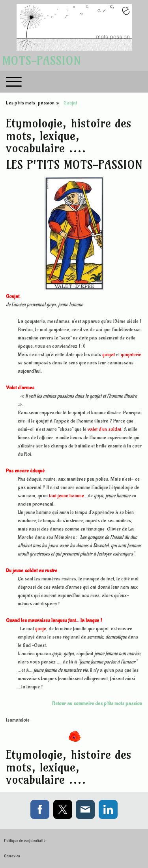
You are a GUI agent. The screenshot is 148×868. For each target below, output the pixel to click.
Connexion (12, 856)
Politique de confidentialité (25, 841)
